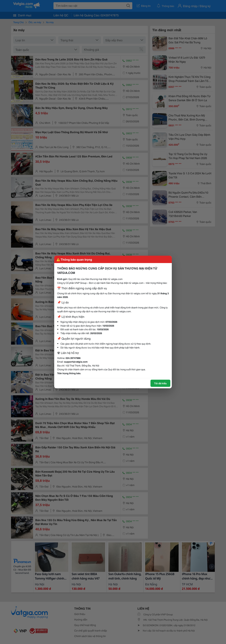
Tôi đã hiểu (160, 383)
